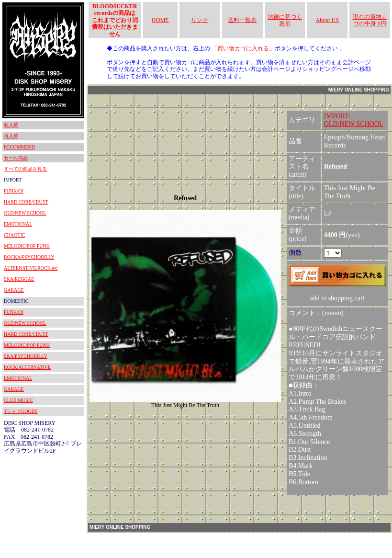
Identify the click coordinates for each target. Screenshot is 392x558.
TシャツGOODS (21, 411)
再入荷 (11, 136)
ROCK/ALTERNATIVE (27, 367)
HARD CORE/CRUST (26, 202)
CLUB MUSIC (18, 400)
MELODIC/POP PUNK (27, 246)
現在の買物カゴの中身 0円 (370, 20)
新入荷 (11, 125)
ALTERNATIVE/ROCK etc (31, 268)
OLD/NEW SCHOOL (25, 213)
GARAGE (14, 290)
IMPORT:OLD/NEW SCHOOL (354, 120)
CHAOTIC (14, 235)
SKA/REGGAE (19, 279)
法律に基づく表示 (285, 20)
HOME (160, 20)
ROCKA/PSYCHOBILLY (29, 257)
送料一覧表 (242, 20)
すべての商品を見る (25, 169)
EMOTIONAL (18, 224)
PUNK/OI (14, 191)
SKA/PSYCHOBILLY (26, 356)
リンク (200, 20)
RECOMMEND (19, 147)
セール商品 (16, 158)
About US (327, 20)
